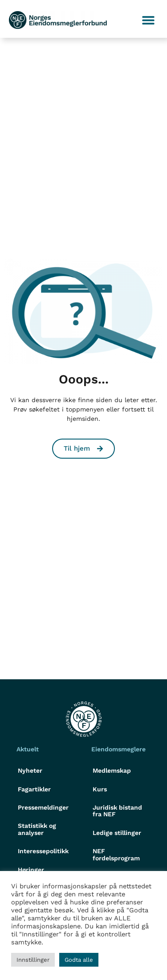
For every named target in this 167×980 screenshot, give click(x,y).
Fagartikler (34, 789)
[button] (148, 20)
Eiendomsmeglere (118, 749)
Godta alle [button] (79, 960)
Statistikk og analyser (37, 829)
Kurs (100, 789)
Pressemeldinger (43, 807)
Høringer (31, 870)
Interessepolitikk (43, 851)
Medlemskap (112, 770)
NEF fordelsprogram (116, 854)
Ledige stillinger (117, 833)
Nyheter (30, 770)
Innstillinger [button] (33, 960)
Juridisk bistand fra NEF (117, 811)
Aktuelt (28, 749)
